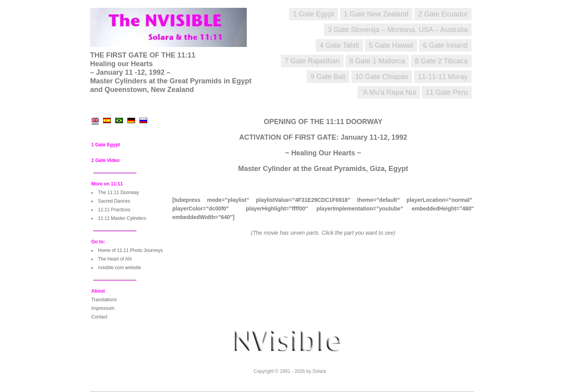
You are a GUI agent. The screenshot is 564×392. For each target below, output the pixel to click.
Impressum (103, 308)
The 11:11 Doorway (118, 192)
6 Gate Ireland (445, 45)
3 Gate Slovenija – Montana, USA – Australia (398, 30)
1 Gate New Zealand (376, 14)
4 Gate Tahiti (339, 45)
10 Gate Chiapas (382, 77)
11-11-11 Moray (443, 77)
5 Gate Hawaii (391, 45)
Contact (99, 317)
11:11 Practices (114, 210)
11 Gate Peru (447, 92)
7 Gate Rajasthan (312, 61)
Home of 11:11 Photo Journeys (130, 250)
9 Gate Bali (328, 77)
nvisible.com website (119, 268)
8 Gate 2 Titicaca (441, 61)
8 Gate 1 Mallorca (377, 61)
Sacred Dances (114, 201)
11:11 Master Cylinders (122, 218)
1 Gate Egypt (314, 14)
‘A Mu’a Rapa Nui (389, 92)
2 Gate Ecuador (443, 14)
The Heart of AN (115, 259)
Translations (104, 300)
